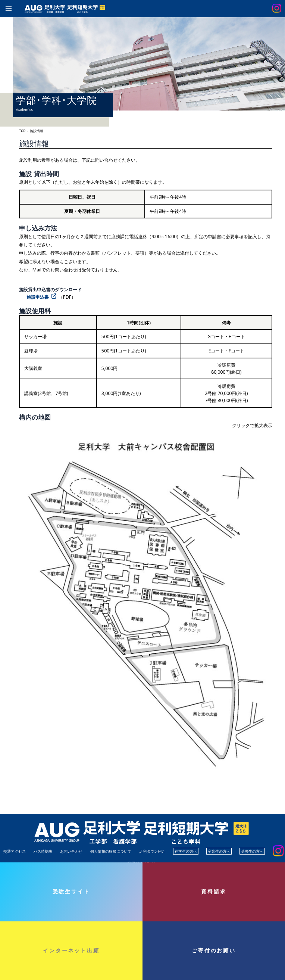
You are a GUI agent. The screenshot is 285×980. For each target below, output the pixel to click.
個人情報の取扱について (111, 851)
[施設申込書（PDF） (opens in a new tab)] (43, 297)
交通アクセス (15, 851)
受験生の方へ (252, 851)
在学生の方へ (186, 851)
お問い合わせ (71, 851)
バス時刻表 (43, 851)
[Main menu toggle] (9, 9)
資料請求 (214, 891)
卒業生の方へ (219, 851)
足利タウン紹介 (152, 851)
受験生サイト (71, 891)
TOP (22, 131)
